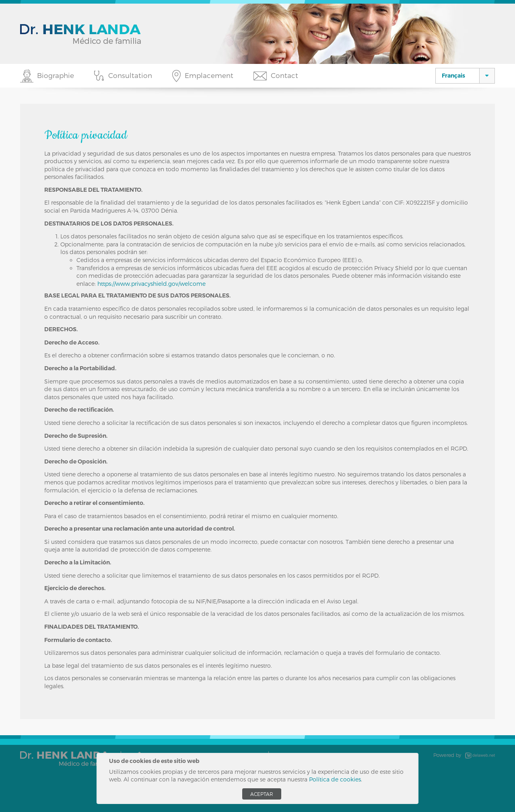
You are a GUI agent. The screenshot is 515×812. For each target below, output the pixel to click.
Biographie (56, 75)
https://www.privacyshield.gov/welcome (151, 284)
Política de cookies (335, 779)
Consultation (130, 75)
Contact (284, 75)
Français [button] (453, 76)
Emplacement (209, 75)
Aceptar (262, 794)
